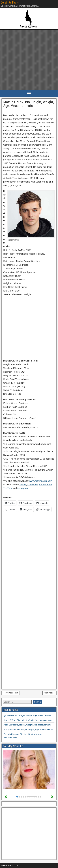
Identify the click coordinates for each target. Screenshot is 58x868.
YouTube (8, 488)
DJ (7, 110)
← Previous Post (10, 693)
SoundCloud (45, 485)
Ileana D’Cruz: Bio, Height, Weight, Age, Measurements (28, 720)
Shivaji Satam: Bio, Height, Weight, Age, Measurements (28, 730)
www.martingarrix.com (41, 481)
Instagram (23, 488)
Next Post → (49, 693)
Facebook (33, 485)
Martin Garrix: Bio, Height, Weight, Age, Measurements (29, 104)
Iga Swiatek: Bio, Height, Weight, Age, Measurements (27, 715)
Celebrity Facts (10, 2)
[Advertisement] (29, 60)
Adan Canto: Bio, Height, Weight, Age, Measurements (28, 725)
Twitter (23, 485)
